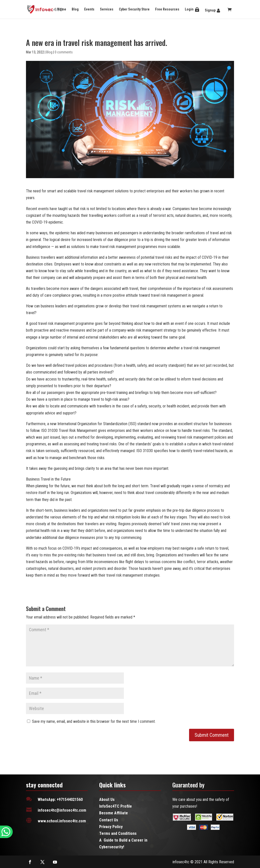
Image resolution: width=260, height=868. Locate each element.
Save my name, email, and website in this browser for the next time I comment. (94, 721)
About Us (107, 800)
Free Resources (167, 9)
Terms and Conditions (118, 833)
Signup (210, 10)
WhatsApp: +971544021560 (60, 800)
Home (62, 9)
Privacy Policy (111, 827)
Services (107, 9)
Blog (75, 9)
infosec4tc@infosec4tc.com (62, 810)
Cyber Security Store (134, 9)
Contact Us (109, 820)
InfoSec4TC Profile (116, 806)
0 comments (64, 52)
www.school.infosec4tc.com (62, 821)
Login (189, 9)
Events (89, 9)
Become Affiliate (114, 813)
